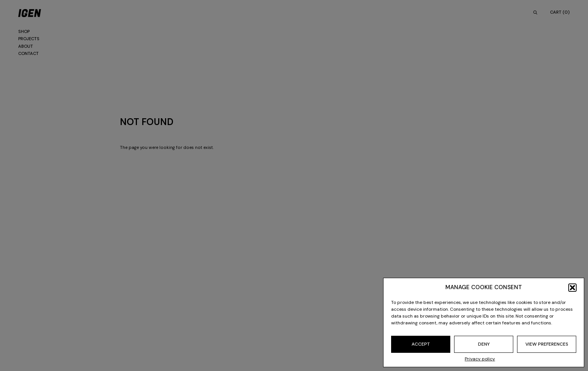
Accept (421, 344)
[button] (572, 288)
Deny (484, 344)
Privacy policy (480, 359)
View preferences (547, 344)
